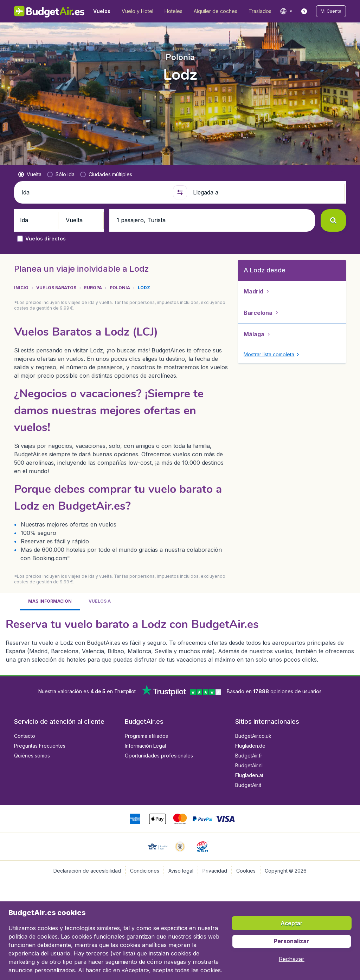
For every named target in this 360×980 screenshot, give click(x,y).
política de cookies (33, 936)
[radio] (30, 163)
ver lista (123, 953)
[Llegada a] (267, 181)
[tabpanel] (180, 629)
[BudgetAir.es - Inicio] (49, 11)
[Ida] (95, 181)
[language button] (286, 11)
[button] (331, 11)
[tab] (50, 591)
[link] (304, 11)
